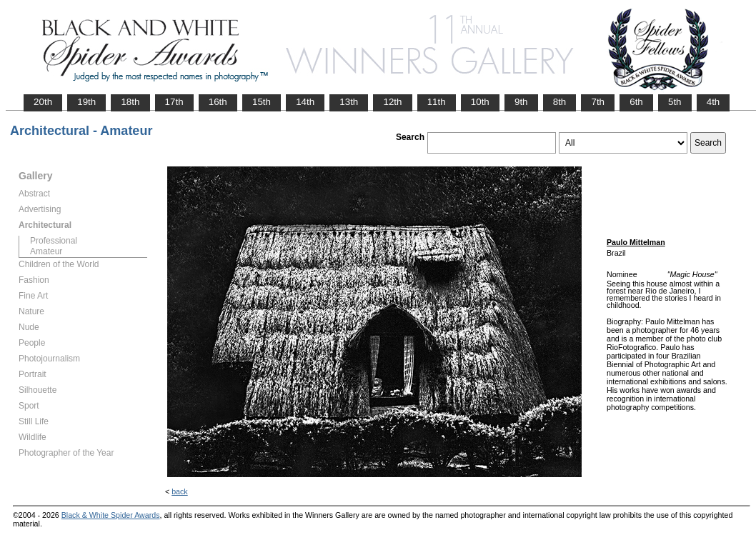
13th (349, 102)
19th (86, 102)
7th (598, 102)
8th (560, 102)
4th (713, 102)
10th (480, 102)
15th (262, 102)
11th (437, 102)
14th (305, 102)
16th (218, 102)
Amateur (46, 251)
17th (174, 102)
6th (636, 102)
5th (675, 102)
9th (521, 102)
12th (392, 102)
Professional (54, 241)
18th (130, 102)
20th (43, 102)
